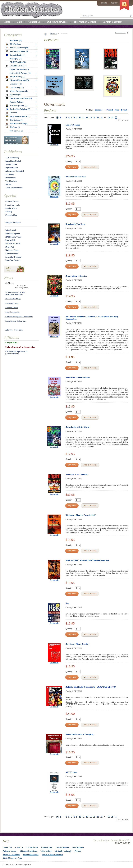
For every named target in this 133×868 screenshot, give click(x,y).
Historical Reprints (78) (18, 80)
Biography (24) (16, 59)
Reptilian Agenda (13, 234)
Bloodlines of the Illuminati (77, 474)
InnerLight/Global (13, 161)
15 (98, 117)
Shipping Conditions (29, 851)
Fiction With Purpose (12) (20, 73)
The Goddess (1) (15, 120)
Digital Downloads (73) (19, 69)
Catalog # (99, 110)
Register (114, 3)
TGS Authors (13, 44)
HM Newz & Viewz (13, 237)
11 (83, 117)
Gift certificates (12, 202)
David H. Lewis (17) (16, 66)
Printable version (120, 33)
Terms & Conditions (11, 855)
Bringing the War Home (76, 224)
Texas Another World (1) (18, 116)
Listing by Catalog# (63, 851)
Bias (67, 603)
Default (124, 110)
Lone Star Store (12, 254)
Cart (19, 22)
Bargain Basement (13, 223)
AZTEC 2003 (71, 772)
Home (7, 22)
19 (112, 117)
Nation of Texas (12, 250)
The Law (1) (13, 127)
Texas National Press (14, 188)
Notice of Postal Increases (53, 855)
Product (110, 110)
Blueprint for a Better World (77, 427)
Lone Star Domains (13, 257)
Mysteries (54, 34)
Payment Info (32, 847)
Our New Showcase (57, 22)
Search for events (13, 205)
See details (54, 145)
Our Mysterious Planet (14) (19, 98)
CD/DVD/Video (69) (18, 62)
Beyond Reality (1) (16, 55)
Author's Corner (10, 851)
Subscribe (18, 330)
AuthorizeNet (47, 847)
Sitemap (9, 212)
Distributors (10, 178)
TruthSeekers (11, 181)
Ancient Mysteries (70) (17, 48)
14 (94, 117)
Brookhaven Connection (76, 177)
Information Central (85, 22)
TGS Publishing (12, 158)
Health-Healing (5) (16, 77)
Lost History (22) (15, 87)
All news (9, 330)
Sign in (104, 3)
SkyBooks (9, 174)
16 (101, 117)
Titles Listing (46, 851)
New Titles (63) (16, 41)
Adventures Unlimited (15, 171)
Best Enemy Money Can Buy (77, 644)
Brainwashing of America (76, 276)
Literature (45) (16, 84)
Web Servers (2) (16, 131)
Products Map (11, 215)
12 (87, 117)
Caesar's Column (73, 125)
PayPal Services (62, 847)
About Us (19, 847)
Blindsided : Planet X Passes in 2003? (81, 515)
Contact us (7, 847)
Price (117, 110)
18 (109, 117)
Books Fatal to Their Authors (78, 377)
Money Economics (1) (17, 91)
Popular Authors (17, 102)
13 (91, 117)
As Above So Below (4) (17, 51)
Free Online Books (31, 855)
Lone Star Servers (13, 260)
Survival (11, 113)
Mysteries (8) (13, 95)
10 (80, 117)
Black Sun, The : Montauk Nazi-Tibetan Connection (87, 560)
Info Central (11, 230)
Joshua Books (11, 164)
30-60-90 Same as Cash (12, 858)
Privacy (78, 851)
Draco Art (10, 247)
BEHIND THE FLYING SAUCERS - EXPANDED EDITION (91, 687)
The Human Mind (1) (17, 124)
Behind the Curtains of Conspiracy (80, 734)
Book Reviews (78, 847)
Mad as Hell (10, 240)
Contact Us (34, 22)
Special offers (11, 208)
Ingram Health (12, 168)
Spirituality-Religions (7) (18, 109)
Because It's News (13, 244)
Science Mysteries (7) (17, 106)
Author (8, 184)
